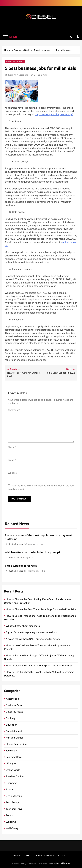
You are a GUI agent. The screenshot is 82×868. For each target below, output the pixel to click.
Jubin (10, 75)
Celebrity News (15, 712)
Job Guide (11, 751)
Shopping (11, 783)
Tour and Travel (15, 809)
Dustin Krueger (16, 544)
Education (12, 725)
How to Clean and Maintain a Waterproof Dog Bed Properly (39, 666)
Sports (10, 790)
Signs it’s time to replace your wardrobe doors (32, 632)
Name (12, 447)
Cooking (10, 718)
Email (12, 460)
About (28, 856)
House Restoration (16, 744)
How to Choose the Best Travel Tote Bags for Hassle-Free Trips (41, 609)
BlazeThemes (63, 863)
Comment (14, 410)
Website (12, 473)
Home (17, 856)
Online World (13, 770)
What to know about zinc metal (23, 626)
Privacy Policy (45, 856)
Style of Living (14, 796)
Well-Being (12, 828)
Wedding (11, 822)
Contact (63, 856)
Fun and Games (15, 738)
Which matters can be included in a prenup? (32, 552)
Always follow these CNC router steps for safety (33, 639)
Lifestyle (11, 764)
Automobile (12, 699)
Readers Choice (15, 776)
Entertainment (14, 731)
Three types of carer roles (21, 566)
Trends (10, 815)
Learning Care (14, 757)
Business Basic (15, 61)
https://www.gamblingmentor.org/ (54, 114)
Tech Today (12, 802)
